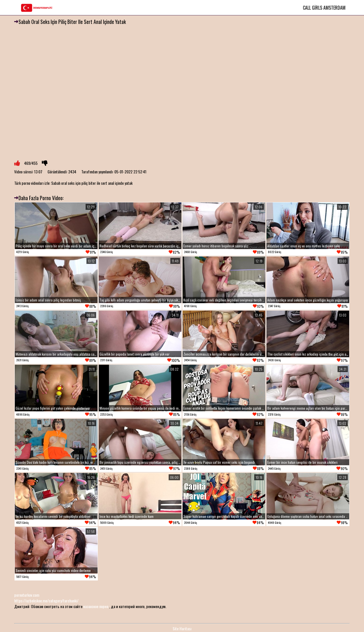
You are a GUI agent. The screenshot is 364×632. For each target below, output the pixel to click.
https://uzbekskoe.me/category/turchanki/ (46, 601)
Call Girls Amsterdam (324, 8)
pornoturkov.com (27, 595)
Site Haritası (182, 628)
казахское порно (96, 606)
